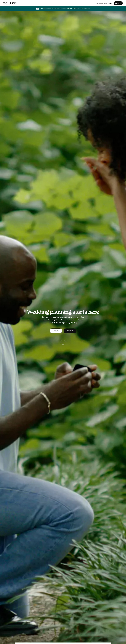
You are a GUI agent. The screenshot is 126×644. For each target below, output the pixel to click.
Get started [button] (118, 3)
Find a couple (70, 331)
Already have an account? (104, 3)
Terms (78, 9)
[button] (63, 342)
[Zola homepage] (10, 3)
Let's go (56, 331)
